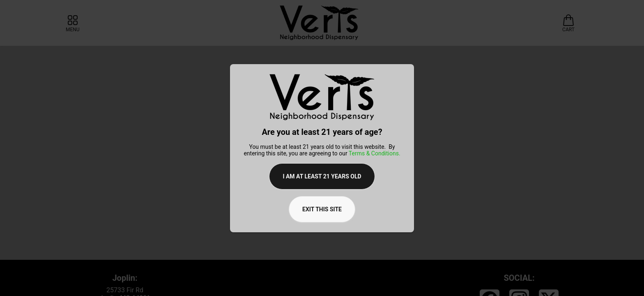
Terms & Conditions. (375, 153)
